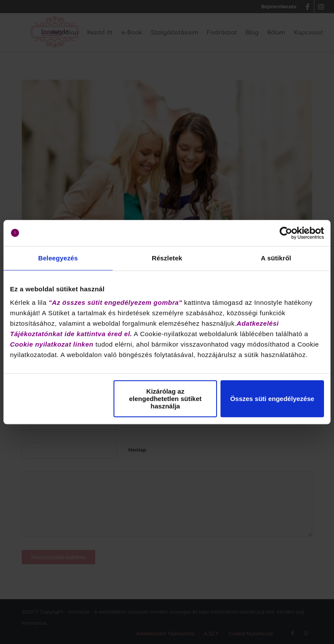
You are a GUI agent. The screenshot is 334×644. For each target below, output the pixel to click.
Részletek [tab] (167, 258)
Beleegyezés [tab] (58, 258)
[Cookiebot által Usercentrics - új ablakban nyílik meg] (286, 233)
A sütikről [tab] (276, 258)
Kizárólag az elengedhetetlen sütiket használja (165, 399)
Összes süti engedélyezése (272, 399)
